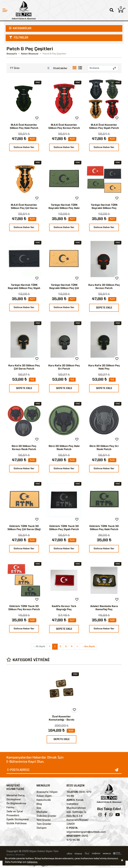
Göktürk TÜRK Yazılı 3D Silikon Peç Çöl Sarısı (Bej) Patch (24, 529)
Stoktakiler (60, 68)
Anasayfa (12, 54)
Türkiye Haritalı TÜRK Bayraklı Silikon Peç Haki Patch (64, 208)
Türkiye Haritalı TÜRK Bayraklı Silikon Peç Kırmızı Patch (104, 208)
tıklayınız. (32, 862)
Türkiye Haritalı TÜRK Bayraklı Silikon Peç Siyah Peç (24, 288)
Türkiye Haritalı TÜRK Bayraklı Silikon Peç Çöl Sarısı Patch (64, 288)
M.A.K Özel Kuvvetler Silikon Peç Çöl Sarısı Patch (24, 208)
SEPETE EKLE (104, 308)
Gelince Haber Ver (24, 147)
